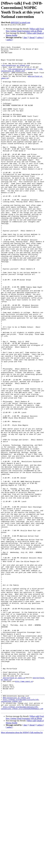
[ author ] (9, 40)
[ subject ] (40, 37)
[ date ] (25, 37)
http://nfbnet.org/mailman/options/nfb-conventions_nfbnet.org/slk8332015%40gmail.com (22, 841)
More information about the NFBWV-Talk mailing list (22, 866)
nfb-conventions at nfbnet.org (15, 70)
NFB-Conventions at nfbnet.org (16, 829)
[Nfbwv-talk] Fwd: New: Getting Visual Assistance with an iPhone (25, 30)
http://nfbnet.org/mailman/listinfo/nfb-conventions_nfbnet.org (20, 832)
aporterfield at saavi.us (14, 805)
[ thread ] (32, 37)
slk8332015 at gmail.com (20, 22)
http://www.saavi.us (24, 809)
